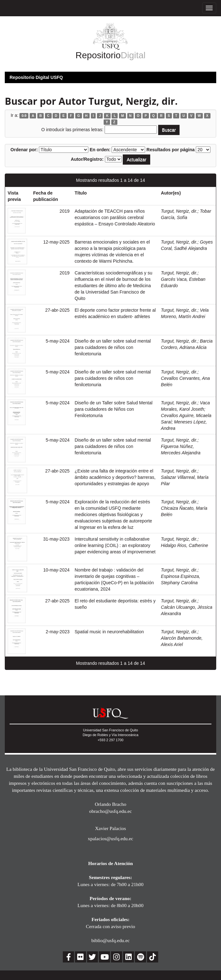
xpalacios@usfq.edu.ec (110, 838)
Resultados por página (170, 150)
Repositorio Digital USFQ (36, 77)
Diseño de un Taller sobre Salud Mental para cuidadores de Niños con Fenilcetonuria (114, 409)
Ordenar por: (24, 150)
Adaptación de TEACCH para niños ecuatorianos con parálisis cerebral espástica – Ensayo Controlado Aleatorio (115, 217)
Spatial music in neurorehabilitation (109, 632)
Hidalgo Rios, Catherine (185, 545)
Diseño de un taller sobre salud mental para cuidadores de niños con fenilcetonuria (113, 347)
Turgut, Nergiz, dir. (179, 211)
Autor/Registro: (87, 159)
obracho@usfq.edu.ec (111, 811)
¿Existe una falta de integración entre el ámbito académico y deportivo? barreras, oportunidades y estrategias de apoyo (115, 477)
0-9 (24, 116)
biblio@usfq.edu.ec (110, 940)
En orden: (100, 150)
